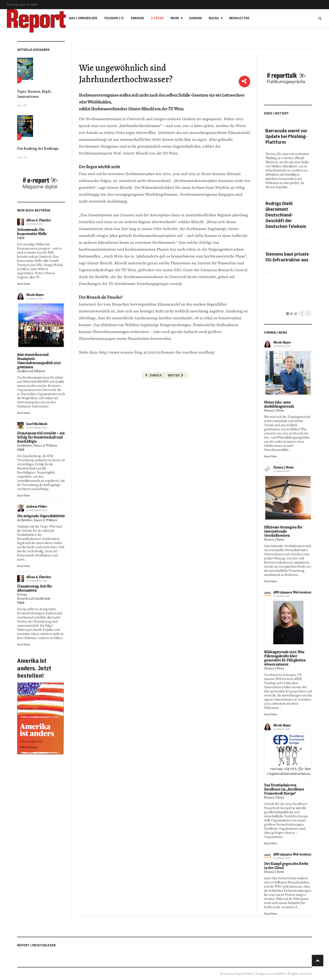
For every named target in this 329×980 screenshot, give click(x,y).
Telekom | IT (114, 18)
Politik (21, 238)
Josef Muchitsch (37, 424)
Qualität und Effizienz (31, 371)
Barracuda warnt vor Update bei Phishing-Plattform (286, 136)
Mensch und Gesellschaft (34, 599)
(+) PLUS (157, 18)
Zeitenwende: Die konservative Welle (32, 232)
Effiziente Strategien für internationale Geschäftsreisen (283, 531)
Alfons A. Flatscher (39, 220)
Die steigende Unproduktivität (41, 516)
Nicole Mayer (35, 295)
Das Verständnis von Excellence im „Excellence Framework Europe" (284, 789)
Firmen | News (274, 410)
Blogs (214, 18)
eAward (196, 18)
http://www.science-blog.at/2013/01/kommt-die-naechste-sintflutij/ (157, 352)
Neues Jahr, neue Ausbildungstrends (279, 404)
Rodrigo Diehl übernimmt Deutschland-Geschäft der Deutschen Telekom (286, 215)
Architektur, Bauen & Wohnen (37, 445)
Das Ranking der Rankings (38, 149)
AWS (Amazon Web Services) (292, 592)
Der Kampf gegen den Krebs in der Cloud (286, 866)
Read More (24, 284)
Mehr (175, 18)
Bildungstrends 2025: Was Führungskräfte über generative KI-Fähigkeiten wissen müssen (285, 658)
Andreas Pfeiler (37, 507)
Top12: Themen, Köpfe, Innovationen (35, 94)
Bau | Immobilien (83, 18)
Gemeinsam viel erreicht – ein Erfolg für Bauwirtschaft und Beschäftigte (41, 437)
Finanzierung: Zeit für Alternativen (34, 588)
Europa (22, 594)
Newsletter (239, 18)
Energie (138, 18)
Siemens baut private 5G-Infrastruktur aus (287, 257)
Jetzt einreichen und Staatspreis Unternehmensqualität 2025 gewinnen (39, 361)
